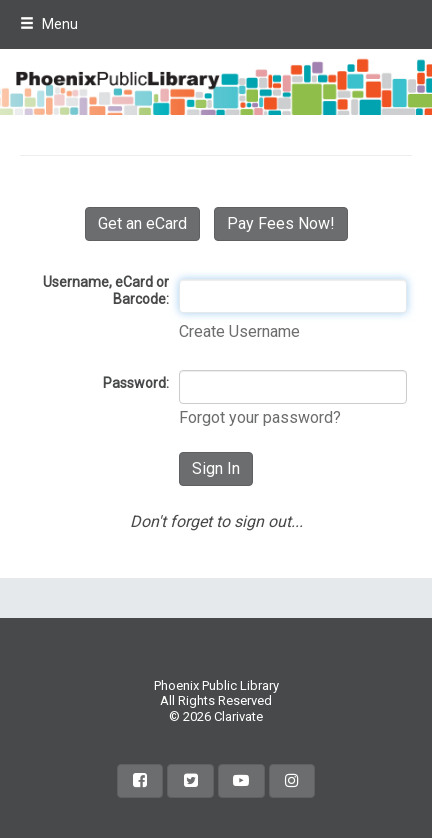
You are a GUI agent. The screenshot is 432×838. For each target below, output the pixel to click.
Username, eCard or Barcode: (106, 291)
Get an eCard (142, 223)
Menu (49, 24)
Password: (136, 383)
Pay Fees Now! (281, 223)
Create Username (239, 331)
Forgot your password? (260, 417)
